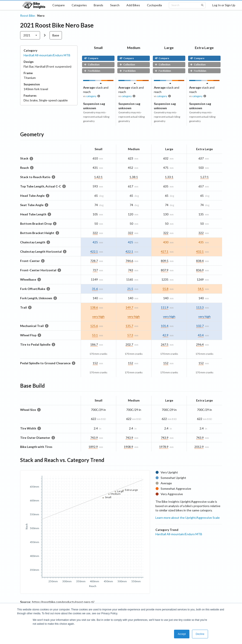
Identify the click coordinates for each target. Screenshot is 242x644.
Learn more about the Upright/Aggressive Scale (188, 518)
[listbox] (30, 35)
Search (115, 5)
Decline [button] (200, 634)
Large (169, 48)
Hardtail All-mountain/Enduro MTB (47, 55)
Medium (134, 48)
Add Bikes (133, 5)
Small (98, 48)
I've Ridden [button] (92, 71)
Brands (98, 5)
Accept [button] (182, 634)
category (91, 96)
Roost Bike (27, 15)
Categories (79, 5)
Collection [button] (92, 64)
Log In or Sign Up (224, 5)
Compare (59, 5)
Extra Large (204, 48)
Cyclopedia (154, 5)
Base (56, 35)
